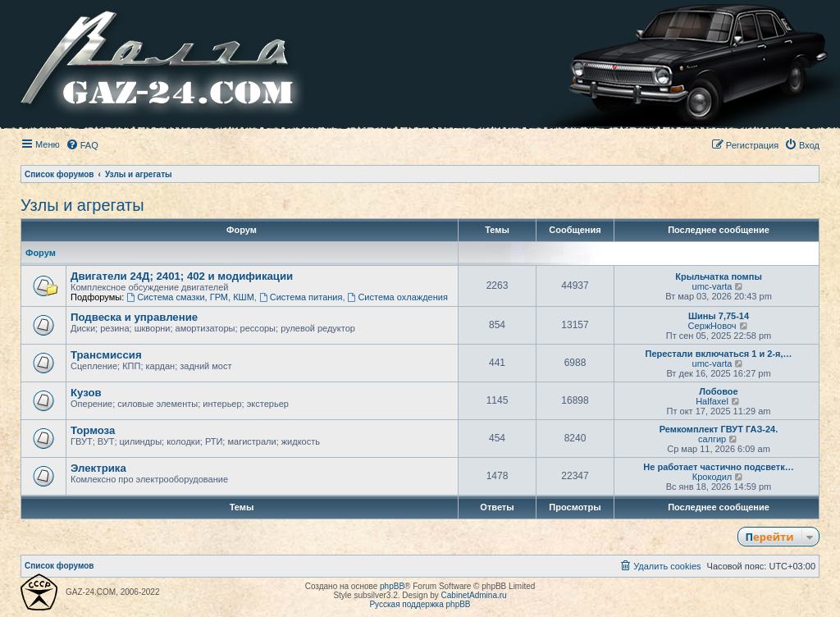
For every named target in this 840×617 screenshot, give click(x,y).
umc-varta (712, 286)
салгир (712, 439)
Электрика (98, 468)
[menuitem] (82, 145)
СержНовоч (712, 326)
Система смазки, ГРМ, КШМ (190, 297)
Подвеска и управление (134, 317)
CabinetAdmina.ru (474, 595)
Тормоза (93, 430)
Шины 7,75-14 (719, 316)
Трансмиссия (106, 355)
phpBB (392, 586)
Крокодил (712, 477)
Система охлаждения (398, 297)
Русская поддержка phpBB (420, 604)
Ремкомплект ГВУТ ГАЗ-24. (719, 429)
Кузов (86, 393)
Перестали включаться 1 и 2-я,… (718, 354)
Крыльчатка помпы (719, 277)
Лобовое (718, 391)
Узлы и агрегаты (82, 205)
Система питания (301, 297)
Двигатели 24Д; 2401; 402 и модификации (182, 276)
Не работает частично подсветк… (718, 467)
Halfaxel (712, 401)
